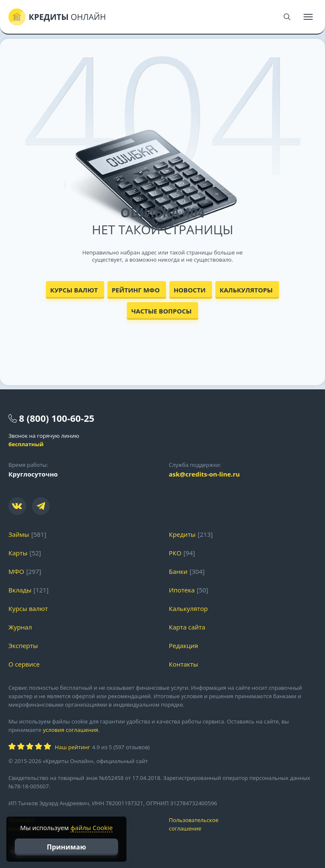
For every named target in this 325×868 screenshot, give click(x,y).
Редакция (184, 646)
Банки (178, 571)
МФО (16, 571)
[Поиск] (287, 17)
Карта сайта (187, 627)
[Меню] (308, 17)
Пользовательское (243, 824)
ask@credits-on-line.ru (204, 474)
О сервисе (24, 664)
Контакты (184, 664)
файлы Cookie (91, 828)
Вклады (20, 590)
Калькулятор (188, 608)
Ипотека (182, 590)
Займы (19, 534)
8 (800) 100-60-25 (57, 418)
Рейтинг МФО (136, 290)
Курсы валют (74, 290)
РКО (175, 553)
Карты (18, 553)
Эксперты (23, 646)
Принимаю (66, 847)
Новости (190, 290)
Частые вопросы (161, 311)
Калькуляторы (246, 290)
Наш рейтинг (72, 747)
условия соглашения (71, 730)
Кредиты (183, 534)
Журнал (20, 627)
